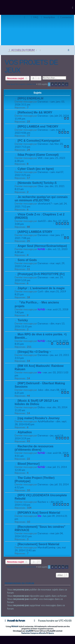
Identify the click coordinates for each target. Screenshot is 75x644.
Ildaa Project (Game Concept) (38, 155)
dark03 (42, 221)
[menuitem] (64, 17)
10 (64, 344)
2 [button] (53, 84)
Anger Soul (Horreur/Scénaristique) (42, 246)
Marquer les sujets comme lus (21, 84)
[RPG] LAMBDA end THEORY (38, 127)
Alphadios (25, 432)
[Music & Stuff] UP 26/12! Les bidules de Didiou (36, 402)
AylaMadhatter (46, 421)
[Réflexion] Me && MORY (35, 112)
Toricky (23, 320)
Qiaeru (51, 633)
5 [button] (63, 84)
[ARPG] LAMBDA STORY (35, 232)
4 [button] (60, 84)
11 (67, 344)
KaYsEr (41, 249)
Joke (40, 390)
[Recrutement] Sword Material (38, 544)
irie (39, 372)
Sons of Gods (27, 260)
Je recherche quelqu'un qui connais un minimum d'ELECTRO (41, 199)
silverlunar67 (45, 204)
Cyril (40, 291)
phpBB (29, 631)
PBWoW (15, 626)
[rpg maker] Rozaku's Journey (39, 418)
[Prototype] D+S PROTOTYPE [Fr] (41, 274)
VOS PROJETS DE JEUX (31, 66)
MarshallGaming (47, 547)
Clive (40, 186)
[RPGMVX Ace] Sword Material (39, 513)
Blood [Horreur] (29, 464)
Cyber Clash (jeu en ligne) (36, 169)
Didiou (41, 407)
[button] (67, 84)
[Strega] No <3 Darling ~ (34, 352)
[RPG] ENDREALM (31, 98)
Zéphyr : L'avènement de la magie (41, 288)
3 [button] (56, 84)
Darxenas (43, 102)
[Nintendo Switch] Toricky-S (37, 183)
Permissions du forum (19, 583)
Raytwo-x (43, 502)
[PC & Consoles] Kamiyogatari (39, 141)
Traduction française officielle (34, 633)
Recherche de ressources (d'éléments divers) (34, 448)
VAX (40, 158)
